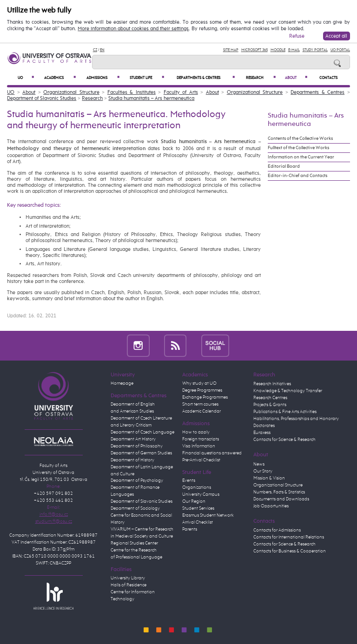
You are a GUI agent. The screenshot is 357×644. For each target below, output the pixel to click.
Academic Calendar (202, 411)
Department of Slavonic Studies (42, 98)
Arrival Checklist (198, 522)
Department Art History (133, 439)
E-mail (294, 50)
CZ (95, 50)
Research (261, 78)
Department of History (132, 460)
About (296, 78)
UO (26, 78)
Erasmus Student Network (208, 515)
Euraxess (262, 433)
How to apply (196, 432)
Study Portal (315, 50)
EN (102, 50)
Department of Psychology (137, 480)
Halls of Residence (129, 585)
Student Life (147, 78)
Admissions (103, 78)
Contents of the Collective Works (300, 138)
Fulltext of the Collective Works (298, 148)
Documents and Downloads (281, 499)
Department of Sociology (135, 508)
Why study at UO (199, 383)
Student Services (198, 508)
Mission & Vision (269, 478)
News (259, 464)
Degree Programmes (202, 390)
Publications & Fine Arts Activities (285, 412)
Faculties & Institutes (132, 92)
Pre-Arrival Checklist (201, 460)
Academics (60, 78)
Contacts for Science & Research (284, 440)
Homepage (122, 383)
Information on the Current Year (301, 157)
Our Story (263, 471)
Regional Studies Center (134, 543)
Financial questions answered (212, 453)
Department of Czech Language (142, 432)
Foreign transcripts (201, 439)
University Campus (201, 494)
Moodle (278, 50)
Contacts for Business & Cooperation (290, 551)
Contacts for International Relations (289, 537)
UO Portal (340, 50)
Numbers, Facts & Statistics (279, 492)
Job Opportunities (271, 506)
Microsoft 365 (255, 50)
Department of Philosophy (137, 446)
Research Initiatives (272, 384)
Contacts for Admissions (277, 530)
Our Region (194, 501)
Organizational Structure (71, 92)
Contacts (328, 78)
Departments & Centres (205, 78)
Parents (190, 529)
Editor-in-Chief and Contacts (297, 176)
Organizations (197, 487)
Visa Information (199, 446)
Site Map (231, 50)
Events (189, 480)
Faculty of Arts (181, 92)
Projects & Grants (270, 405)
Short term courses (200, 404)
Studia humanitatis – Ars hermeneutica (151, 98)
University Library (128, 578)
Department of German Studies (141, 453)
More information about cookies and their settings (133, 29)
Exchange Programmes (205, 397)
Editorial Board (284, 166)
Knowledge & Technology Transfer (288, 391)
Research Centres (270, 398)
